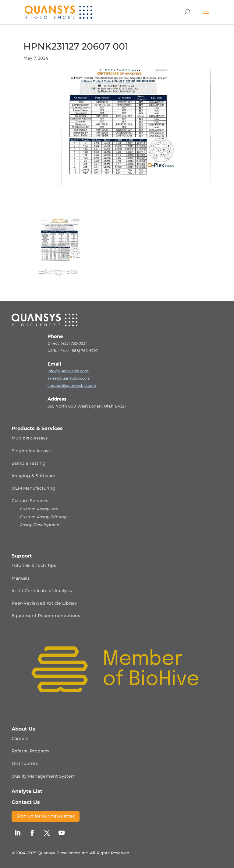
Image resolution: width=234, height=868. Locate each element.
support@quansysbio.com (72, 385)
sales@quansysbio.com (69, 378)
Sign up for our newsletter (46, 816)
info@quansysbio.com (68, 371)
